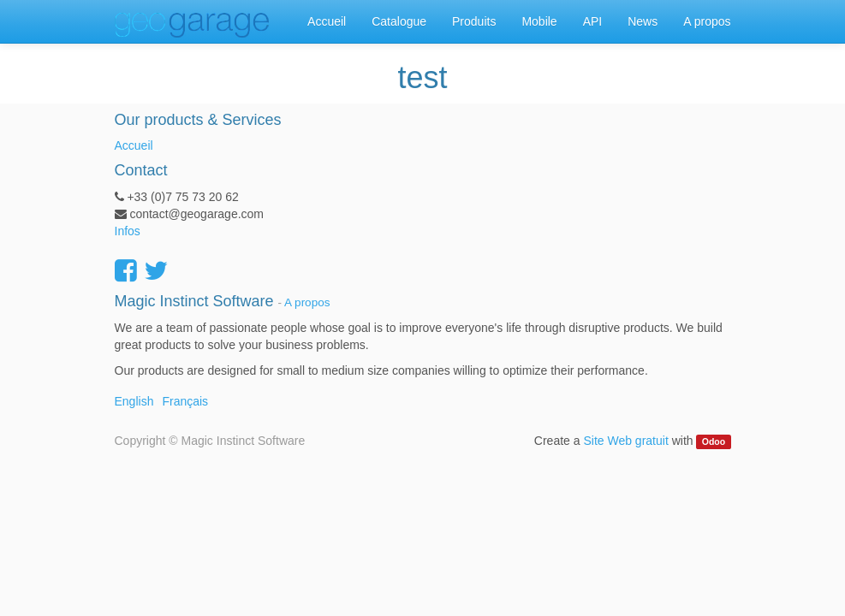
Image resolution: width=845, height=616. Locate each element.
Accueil (134, 145)
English (134, 401)
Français (185, 401)
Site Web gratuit (625, 441)
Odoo (714, 441)
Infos (128, 231)
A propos (307, 302)
